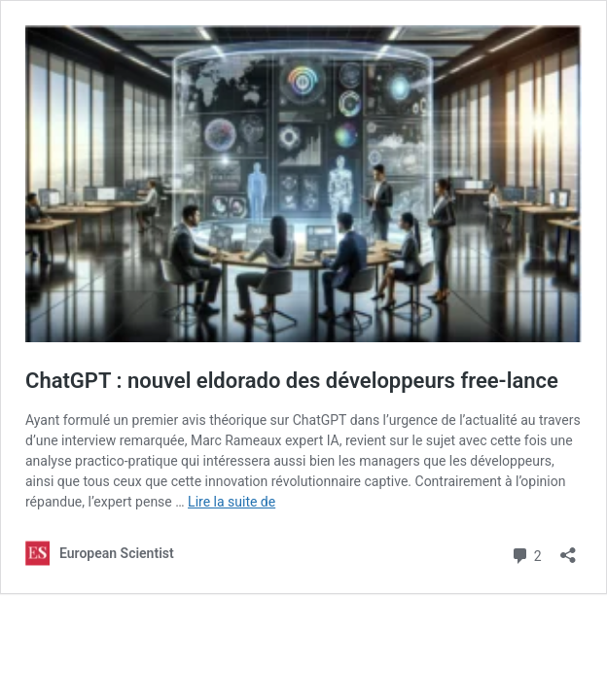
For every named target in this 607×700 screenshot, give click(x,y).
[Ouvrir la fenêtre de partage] (568, 549)
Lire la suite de (232, 502)
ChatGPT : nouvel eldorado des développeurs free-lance (292, 381)
